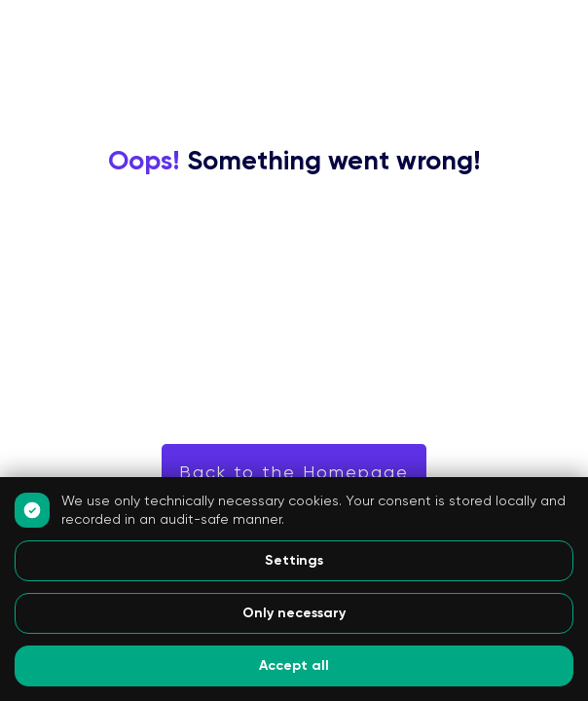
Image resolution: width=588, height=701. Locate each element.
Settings (294, 560)
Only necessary (294, 613)
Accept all (294, 665)
